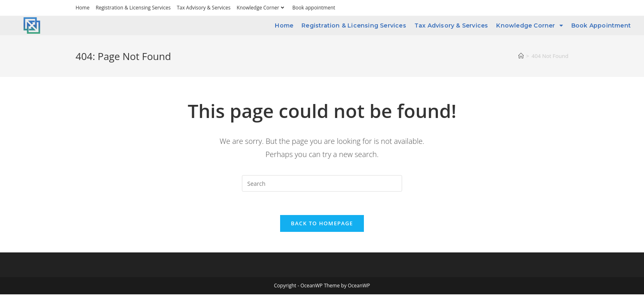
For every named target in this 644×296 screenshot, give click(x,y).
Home (83, 8)
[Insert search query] (322, 183)
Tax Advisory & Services (204, 8)
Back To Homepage (322, 224)
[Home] (521, 56)
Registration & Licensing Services (133, 8)
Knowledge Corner (261, 8)
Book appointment (314, 8)
